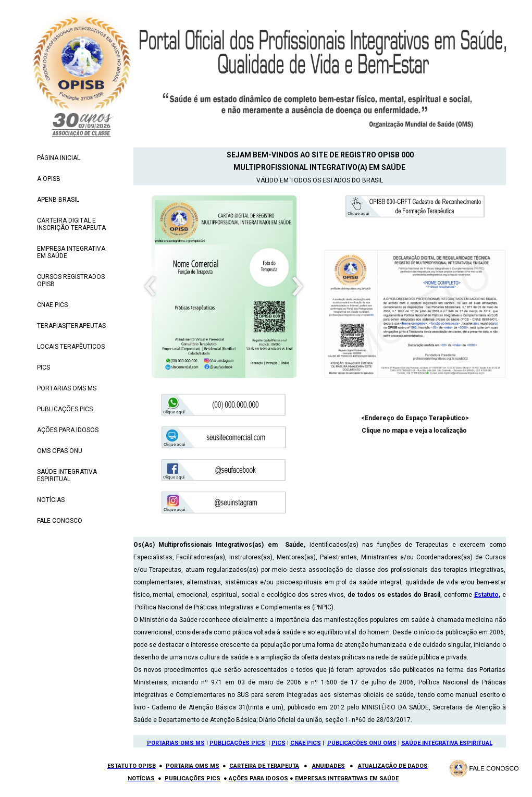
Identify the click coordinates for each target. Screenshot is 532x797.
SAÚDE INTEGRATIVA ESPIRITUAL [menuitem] (67, 475)
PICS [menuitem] (44, 367)
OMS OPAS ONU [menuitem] (60, 451)
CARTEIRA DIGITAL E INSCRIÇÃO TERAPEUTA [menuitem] (71, 224)
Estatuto (486, 595)
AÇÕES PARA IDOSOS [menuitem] (68, 430)
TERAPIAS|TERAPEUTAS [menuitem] (71, 326)
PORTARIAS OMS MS (176, 743)
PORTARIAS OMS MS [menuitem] (67, 388)
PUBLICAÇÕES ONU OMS (362, 743)
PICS (279, 743)
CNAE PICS (306, 743)
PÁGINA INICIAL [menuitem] (59, 158)
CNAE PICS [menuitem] (52, 305)
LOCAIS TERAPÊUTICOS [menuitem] (71, 347)
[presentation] (150, 287)
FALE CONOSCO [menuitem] (60, 521)
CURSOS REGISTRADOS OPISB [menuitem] (71, 280)
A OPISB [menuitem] (49, 179)
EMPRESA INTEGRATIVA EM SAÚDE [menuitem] (71, 252)
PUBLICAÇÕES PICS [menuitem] (65, 409)
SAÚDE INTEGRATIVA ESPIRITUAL (447, 743)
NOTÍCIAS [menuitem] (51, 500)
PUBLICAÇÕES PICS (237, 743)
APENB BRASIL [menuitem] (58, 200)
